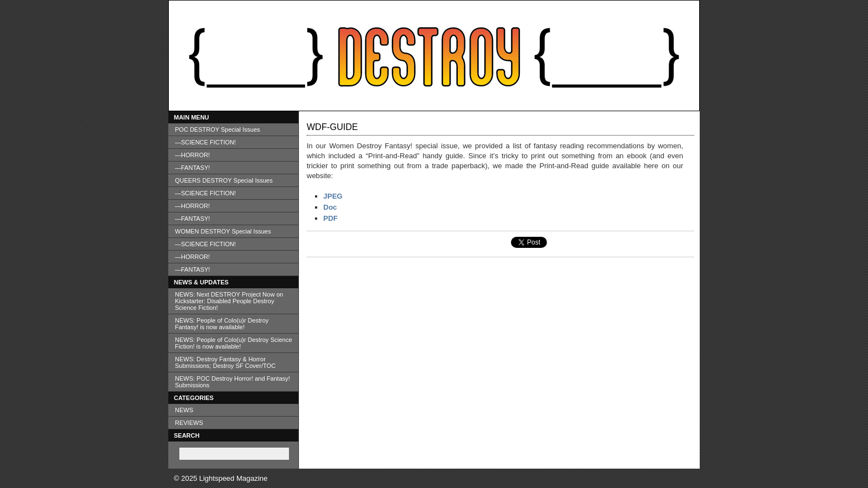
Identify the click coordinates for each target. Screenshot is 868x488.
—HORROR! (192, 155)
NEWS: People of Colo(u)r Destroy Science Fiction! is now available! (234, 343)
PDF (330, 218)
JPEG (333, 196)
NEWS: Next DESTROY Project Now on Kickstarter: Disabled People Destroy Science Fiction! (229, 301)
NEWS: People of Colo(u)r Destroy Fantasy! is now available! (222, 324)
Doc (330, 207)
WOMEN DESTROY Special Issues (223, 231)
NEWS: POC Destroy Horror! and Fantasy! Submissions (232, 382)
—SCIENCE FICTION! (205, 142)
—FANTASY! (192, 168)
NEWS (184, 410)
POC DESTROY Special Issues (218, 129)
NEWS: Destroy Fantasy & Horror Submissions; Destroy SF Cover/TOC (225, 362)
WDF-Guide (332, 127)
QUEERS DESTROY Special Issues (224, 180)
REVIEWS (189, 423)
